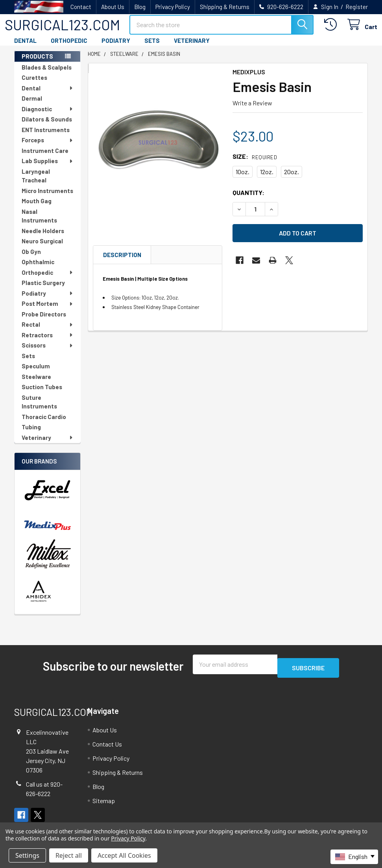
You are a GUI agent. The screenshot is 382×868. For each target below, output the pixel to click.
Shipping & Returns (225, 7)
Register (357, 7)
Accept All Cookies (124, 855)
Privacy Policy (173, 7)
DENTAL (25, 48)
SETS (152, 48)
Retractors (48, 342)
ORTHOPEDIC (69, 48)
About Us (113, 7)
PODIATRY (116, 48)
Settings (27, 855)
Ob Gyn (31, 259)
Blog (140, 7)
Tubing (31, 434)
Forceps (48, 147)
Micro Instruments (47, 198)
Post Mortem (48, 311)
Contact (81, 7)
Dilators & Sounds (47, 126)
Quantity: (248, 200)
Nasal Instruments (39, 223)
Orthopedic (48, 280)
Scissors (48, 352)
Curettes (34, 85)
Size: (255, 163)
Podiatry (48, 300)
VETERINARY (192, 48)
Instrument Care (45, 158)
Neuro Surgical (42, 248)
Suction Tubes (42, 394)
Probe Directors (44, 321)
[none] (158, 150)
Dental (48, 95)
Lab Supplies (48, 168)
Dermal (32, 105)
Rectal (48, 331)
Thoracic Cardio (44, 424)
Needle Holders (43, 238)
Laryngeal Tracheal (36, 183)
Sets (28, 363)
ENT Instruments (46, 137)
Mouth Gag (37, 208)
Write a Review (252, 110)
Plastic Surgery (43, 290)
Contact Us (107, 748)
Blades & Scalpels (47, 74)
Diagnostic (48, 116)
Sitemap (104, 804)
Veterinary (48, 445)
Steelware (36, 384)
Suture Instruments (39, 409)
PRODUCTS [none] (37, 63)
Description (122, 262)
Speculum (36, 373)
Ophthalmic (38, 269)
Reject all (69, 855)
